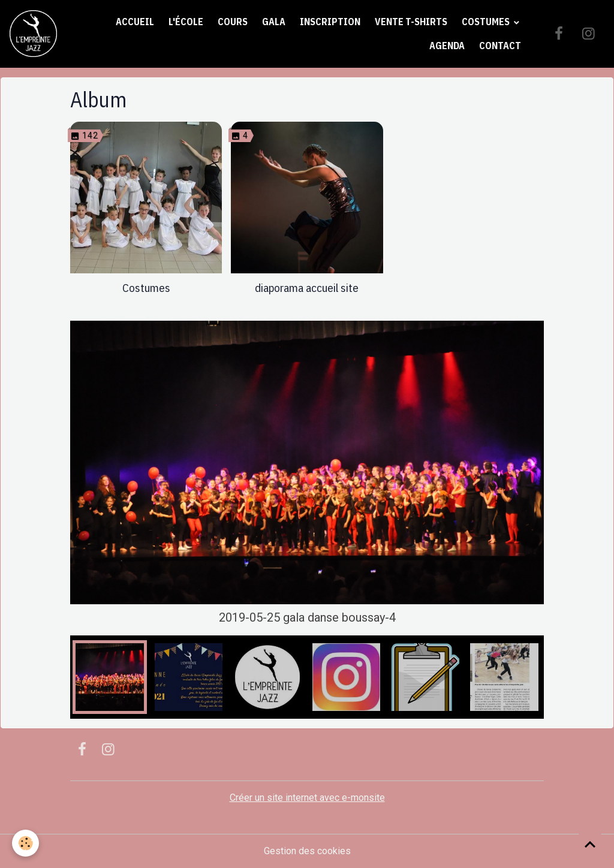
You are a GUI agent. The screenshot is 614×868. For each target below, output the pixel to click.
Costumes (487, 22)
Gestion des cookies (307, 851)
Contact (500, 46)
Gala (274, 22)
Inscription (330, 22)
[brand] (33, 34)
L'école (186, 22)
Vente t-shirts (411, 22)
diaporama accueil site (307, 287)
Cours (233, 22)
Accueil (135, 22)
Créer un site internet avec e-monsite (307, 798)
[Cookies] (25, 843)
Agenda (447, 46)
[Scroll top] (590, 844)
